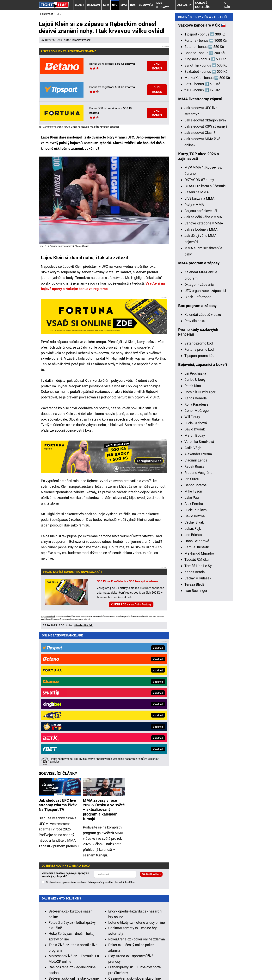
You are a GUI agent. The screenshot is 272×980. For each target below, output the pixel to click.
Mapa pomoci (183, 948)
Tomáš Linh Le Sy (198, 702)
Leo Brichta (193, 671)
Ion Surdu (192, 615)
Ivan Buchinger (196, 727)
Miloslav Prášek (81, 40)
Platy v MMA (194, 341)
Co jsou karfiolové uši (201, 347)
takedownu (95, 498)
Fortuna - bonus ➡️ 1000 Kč (206, 177)
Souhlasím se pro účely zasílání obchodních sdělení (91, 745)
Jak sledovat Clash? (200, 269)
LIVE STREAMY (163, 5)
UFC (115, 5)
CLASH (79, 5)
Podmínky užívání (120, 965)
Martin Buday (195, 572)
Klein (69, 414)
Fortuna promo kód (199, 486)
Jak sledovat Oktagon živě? (205, 257)
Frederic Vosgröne (198, 609)
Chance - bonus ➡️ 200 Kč (204, 189)
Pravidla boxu (195, 457)
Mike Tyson (193, 628)
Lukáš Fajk (193, 665)
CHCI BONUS (157, 66)
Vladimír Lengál (196, 597)
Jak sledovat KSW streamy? (206, 263)
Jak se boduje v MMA (201, 366)
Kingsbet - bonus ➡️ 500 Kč (205, 196)
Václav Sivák (194, 659)
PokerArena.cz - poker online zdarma (137, 802)
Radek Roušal (195, 603)
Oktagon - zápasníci (199, 421)
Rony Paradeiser (197, 541)
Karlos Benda (195, 709)
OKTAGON (93, 5)
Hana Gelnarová (197, 677)
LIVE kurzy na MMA (199, 335)
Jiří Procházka (195, 510)
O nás (227, 5)
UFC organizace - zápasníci (205, 427)
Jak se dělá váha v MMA (203, 354)
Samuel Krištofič (197, 684)
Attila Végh (193, 584)
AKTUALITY (185, 5)
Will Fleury (192, 553)
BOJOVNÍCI (146, 5)
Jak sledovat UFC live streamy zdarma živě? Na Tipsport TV (58, 668)
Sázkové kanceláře (203, 5)
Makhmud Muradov (200, 690)
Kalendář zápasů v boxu (203, 451)
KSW (106, 5)
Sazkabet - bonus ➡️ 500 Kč (206, 208)
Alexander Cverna (198, 591)
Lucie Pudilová (196, 646)
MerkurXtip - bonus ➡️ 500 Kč (207, 214)
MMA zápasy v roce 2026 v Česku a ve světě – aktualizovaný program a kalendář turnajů (104, 673)
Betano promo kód (199, 480)
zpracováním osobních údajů (78, 745)
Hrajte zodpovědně (48, 616)
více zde (87, 619)
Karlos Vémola (196, 535)
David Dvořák (195, 566)
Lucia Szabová (196, 560)
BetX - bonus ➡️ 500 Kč (202, 220)
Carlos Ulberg (195, 516)
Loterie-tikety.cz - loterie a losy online (137, 786)
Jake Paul (192, 634)
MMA (124, 5)
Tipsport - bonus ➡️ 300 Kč (205, 171)
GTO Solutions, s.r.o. (67, 971)
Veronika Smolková (199, 578)
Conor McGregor (197, 547)
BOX (133, 5)
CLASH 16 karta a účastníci (205, 322)
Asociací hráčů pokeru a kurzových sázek (105, 913)
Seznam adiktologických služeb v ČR (142, 948)
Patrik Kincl (193, 522)
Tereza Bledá (195, 721)
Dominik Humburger (200, 529)
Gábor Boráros (195, 622)
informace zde (138, 933)
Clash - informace (198, 433)
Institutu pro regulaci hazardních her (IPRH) (130, 907)
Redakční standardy (87, 965)
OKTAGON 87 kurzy (199, 316)
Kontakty (59, 965)
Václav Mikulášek (198, 715)
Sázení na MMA (197, 329)
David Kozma (195, 653)
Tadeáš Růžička (197, 696)
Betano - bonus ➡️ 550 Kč (204, 183)
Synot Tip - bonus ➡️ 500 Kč (206, 202)
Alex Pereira (194, 640)
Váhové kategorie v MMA (204, 360)
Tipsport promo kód (199, 492)
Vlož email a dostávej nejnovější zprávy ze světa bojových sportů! (65, 738)
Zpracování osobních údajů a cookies (167, 965)
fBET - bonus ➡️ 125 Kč (202, 227)
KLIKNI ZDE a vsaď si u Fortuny (131, 604)
